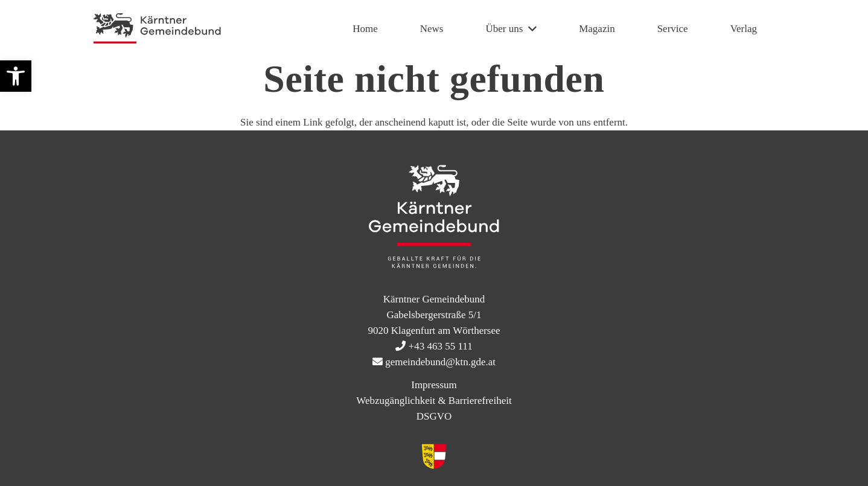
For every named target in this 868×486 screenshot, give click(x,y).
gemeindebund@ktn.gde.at (440, 362)
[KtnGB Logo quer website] (157, 29)
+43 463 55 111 (441, 346)
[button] (16, 76)
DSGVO (434, 416)
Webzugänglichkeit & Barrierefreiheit (434, 401)
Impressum (434, 385)
